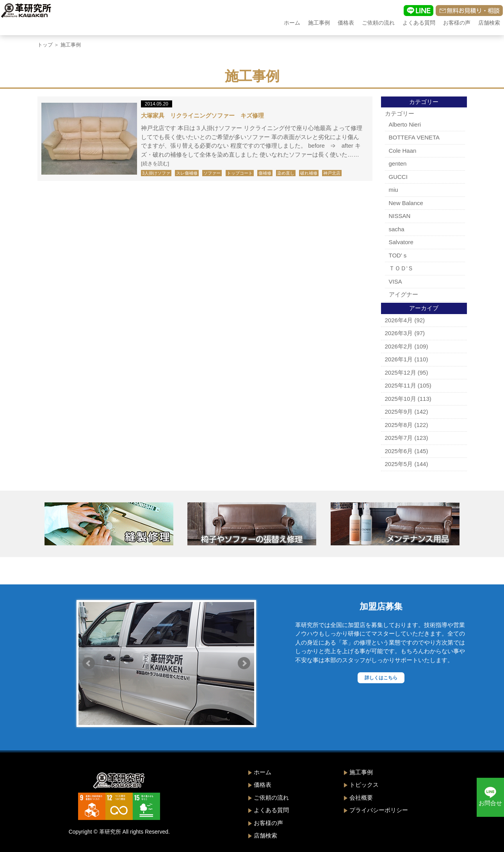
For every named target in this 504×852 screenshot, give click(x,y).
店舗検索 (489, 23)
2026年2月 (399, 346)
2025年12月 (401, 372)
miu (394, 190)
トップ (45, 45)
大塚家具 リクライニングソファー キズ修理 (202, 115)
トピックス (364, 785)
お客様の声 (457, 23)
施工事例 (319, 23)
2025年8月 (399, 425)
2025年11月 (401, 385)
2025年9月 (399, 412)
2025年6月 (399, 451)
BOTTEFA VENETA (414, 137)
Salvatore (401, 242)
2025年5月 (399, 464)
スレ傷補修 (187, 173)
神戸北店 (332, 173)
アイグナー (403, 294)
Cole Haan (403, 151)
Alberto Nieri (405, 124)
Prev (89, 663)
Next (244, 663)
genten (398, 163)
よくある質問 (419, 23)
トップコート (240, 173)
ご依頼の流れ (378, 23)
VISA (395, 281)
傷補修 (265, 173)
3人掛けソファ (156, 173)
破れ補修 (309, 173)
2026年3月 (399, 333)
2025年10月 (401, 399)
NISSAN (400, 216)
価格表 (346, 23)
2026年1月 (399, 359)
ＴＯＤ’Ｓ (401, 268)
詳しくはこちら (381, 678)
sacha (397, 229)
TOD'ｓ (398, 255)
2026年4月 (399, 320)
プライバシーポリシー (379, 810)
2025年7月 (399, 438)
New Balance (406, 203)
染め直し (286, 173)
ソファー (212, 173)
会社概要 (361, 798)
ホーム (292, 23)
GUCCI (398, 177)
